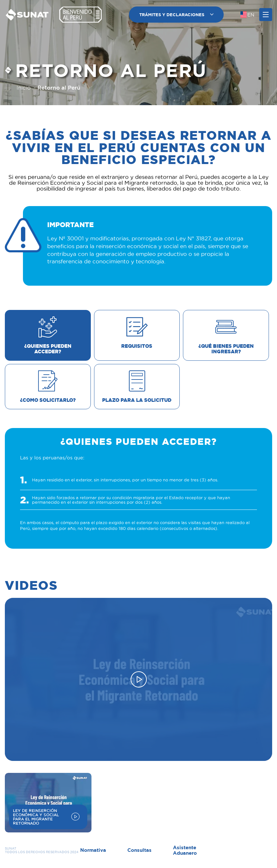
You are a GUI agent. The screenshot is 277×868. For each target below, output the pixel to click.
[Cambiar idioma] (247, 15)
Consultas (139, 850)
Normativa (93, 850)
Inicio (24, 88)
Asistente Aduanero (185, 850)
